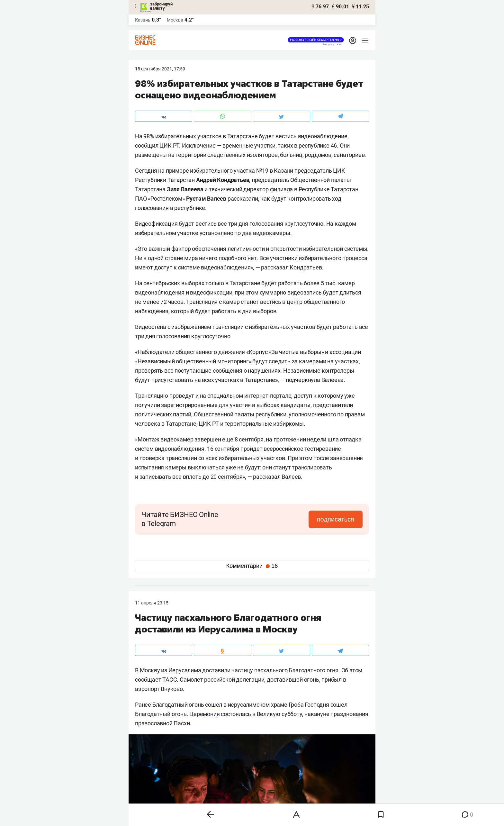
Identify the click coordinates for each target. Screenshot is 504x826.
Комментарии (252, 566)
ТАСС (170, 680)
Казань (143, 20)
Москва (175, 20)
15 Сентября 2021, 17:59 (160, 69)
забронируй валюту (161, 6)
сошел (214, 705)
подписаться (336, 519)
